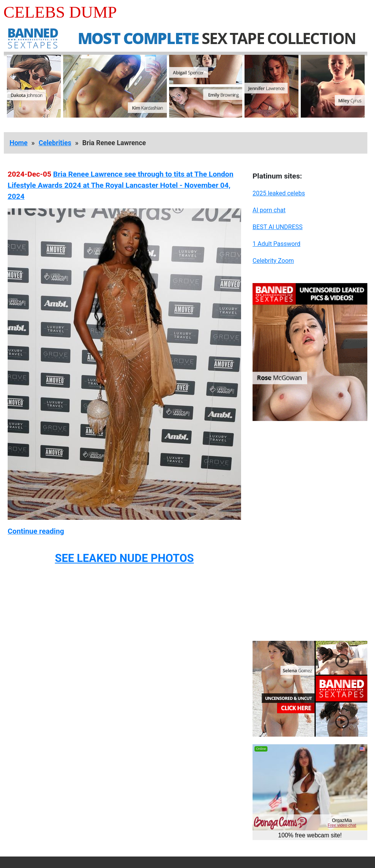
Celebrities (55, 143)
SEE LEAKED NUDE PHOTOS (124, 558)
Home (19, 143)
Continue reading (36, 531)
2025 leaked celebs (279, 193)
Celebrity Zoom (273, 261)
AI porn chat (269, 210)
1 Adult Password (276, 244)
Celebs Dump (60, 12)
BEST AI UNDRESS (278, 227)
